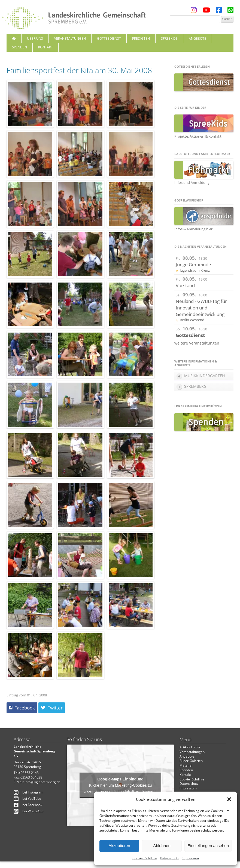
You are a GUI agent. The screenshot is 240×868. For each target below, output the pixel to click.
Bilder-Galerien (191, 761)
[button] (229, 799)
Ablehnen (162, 846)
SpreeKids (169, 38)
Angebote (198, 38)
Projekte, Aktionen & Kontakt (198, 136)
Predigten (141, 38)
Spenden (19, 47)
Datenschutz (169, 858)
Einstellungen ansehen (208, 846)
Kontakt (45, 47)
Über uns (35, 38)
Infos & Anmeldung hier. (194, 229)
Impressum (190, 858)
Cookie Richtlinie (145, 858)
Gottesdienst (109, 38)
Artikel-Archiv (190, 747)
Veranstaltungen (70, 38)
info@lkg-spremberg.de (43, 782)
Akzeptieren (119, 846)
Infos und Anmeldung (192, 182)
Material (186, 765)
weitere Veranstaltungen (197, 343)
